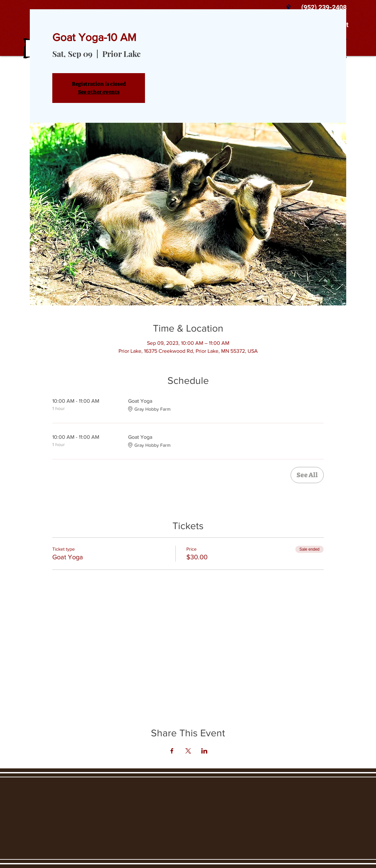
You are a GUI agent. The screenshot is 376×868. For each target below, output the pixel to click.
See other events (99, 92)
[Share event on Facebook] (172, 751)
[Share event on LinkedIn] (204, 751)
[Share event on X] (188, 751)
